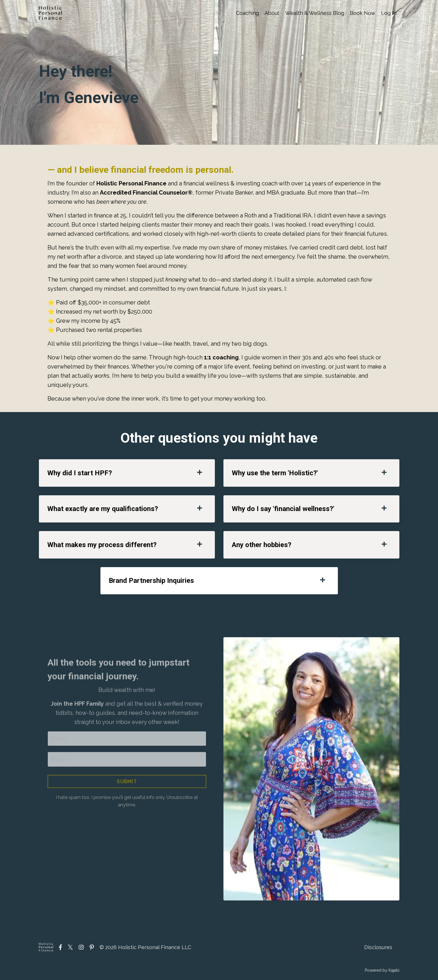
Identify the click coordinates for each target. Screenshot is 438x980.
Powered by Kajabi (382, 971)
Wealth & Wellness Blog (315, 13)
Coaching (247, 13)
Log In (389, 13)
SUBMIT (127, 793)
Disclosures (378, 948)
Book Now (363, 13)
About (272, 13)
